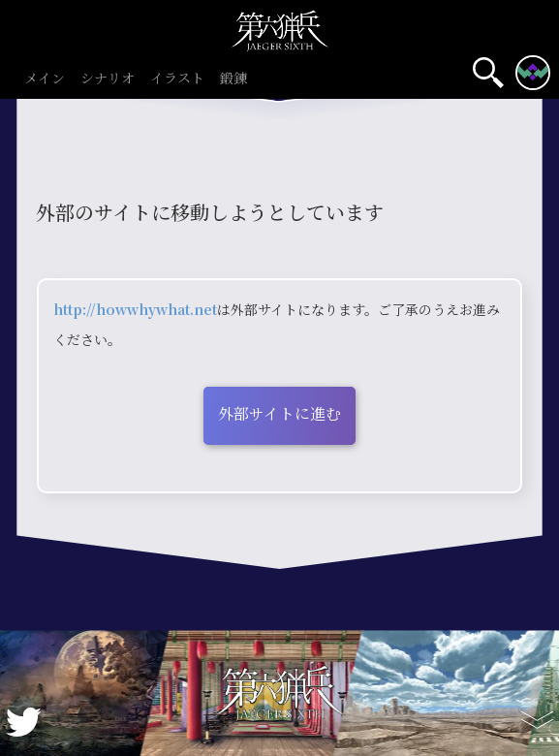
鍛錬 (233, 79)
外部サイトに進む (279, 413)
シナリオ (108, 79)
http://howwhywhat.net (135, 309)
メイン (45, 79)
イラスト (177, 79)
